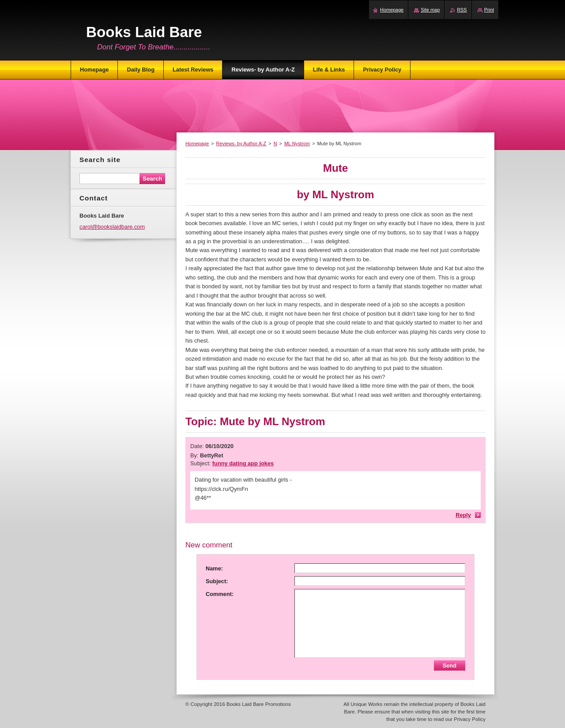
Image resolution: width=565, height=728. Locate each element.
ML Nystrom (297, 143)
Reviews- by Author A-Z (241, 143)
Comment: (220, 594)
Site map (430, 10)
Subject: (217, 581)
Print (489, 10)
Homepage (197, 143)
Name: (214, 568)
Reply (463, 515)
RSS (462, 10)
